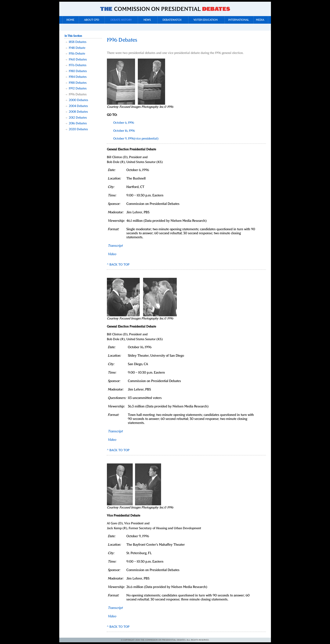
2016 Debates (78, 123)
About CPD (92, 20)
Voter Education (206, 20)
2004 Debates (78, 106)
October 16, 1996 (124, 131)
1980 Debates (78, 71)
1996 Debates (78, 94)
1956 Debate (77, 54)
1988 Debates (78, 83)
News (147, 20)
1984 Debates (78, 77)
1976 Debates (78, 65)
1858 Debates (78, 42)
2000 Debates (78, 100)
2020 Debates (78, 129)
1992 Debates (78, 88)
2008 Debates (78, 112)
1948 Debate (77, 48)
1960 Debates (78, 60)
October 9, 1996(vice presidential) (136, 139)
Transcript (115, 246)
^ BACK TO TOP (118, 265)
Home (70, 20)
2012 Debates (78, 118)
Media (260, 20)
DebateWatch (172, 20)
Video (112, 440)
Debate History (121, 20)
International (239, 20)
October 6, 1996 (124, 123)
